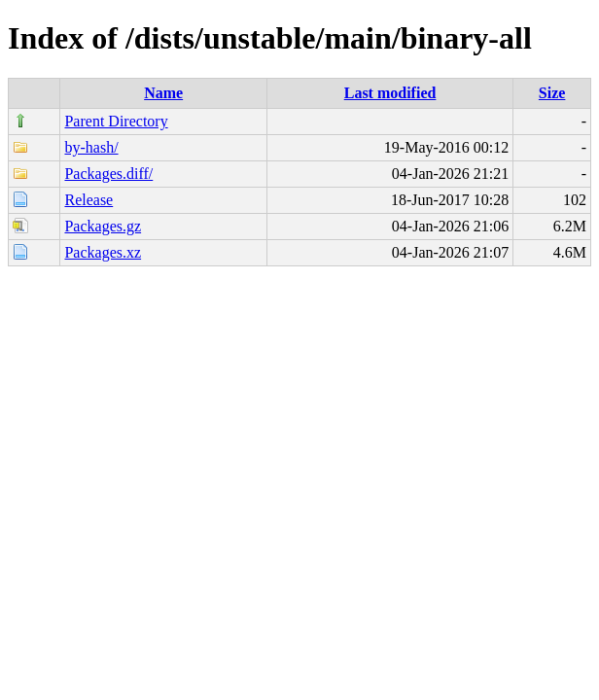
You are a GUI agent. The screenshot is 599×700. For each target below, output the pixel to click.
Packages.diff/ (108, 174)
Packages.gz (103, 226)
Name (163, 93)
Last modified (390, 93)
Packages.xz (103, 252)
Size (552, 93)
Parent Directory (116, 121)
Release (88, 200)
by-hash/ (91, 147)
